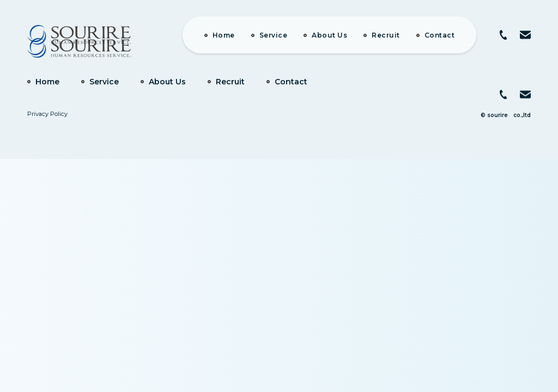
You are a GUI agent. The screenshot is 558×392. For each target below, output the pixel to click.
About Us (329, 35)
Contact (440, 35)
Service (274, 35)
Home (224, 35)
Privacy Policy (47, 114)
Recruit (386, 35)
